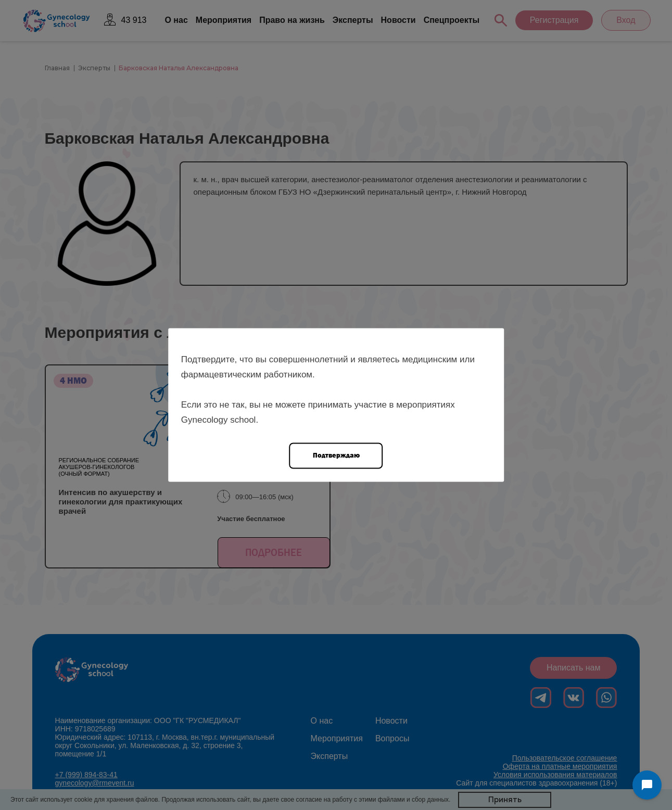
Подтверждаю (336, 455)
